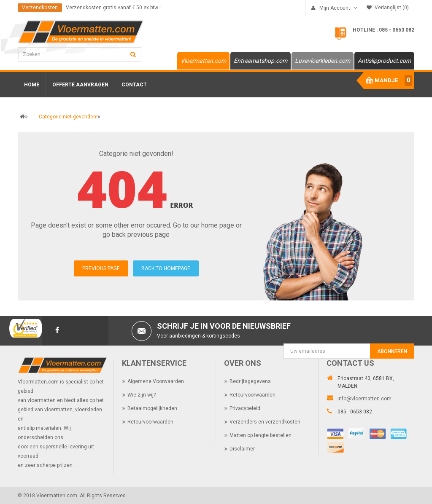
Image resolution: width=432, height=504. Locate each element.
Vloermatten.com (203, 61)
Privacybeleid (245, 408)
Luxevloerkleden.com (323, 61)
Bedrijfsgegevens (250, 381)
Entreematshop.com (261, 61)
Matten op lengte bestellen (261, 435)
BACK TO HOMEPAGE (166, 268)
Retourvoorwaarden (150, 421)
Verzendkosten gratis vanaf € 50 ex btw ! (113, 8)
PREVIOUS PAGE (101, 268)
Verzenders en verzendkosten (265, 421)
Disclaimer (242, 448)
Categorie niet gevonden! (68, 117)
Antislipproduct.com (384, 61)
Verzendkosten (40, 8)
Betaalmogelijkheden (152, 408)
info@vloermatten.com (364, 398)
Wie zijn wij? (142, 394)
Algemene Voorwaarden (156, 381)
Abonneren (392, 351)
